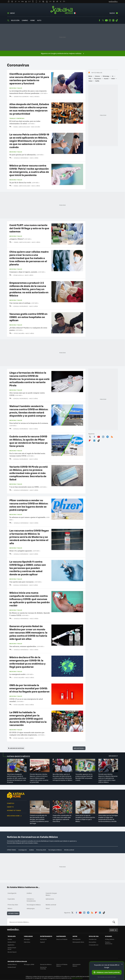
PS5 (90, 78)
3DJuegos (27, 939)
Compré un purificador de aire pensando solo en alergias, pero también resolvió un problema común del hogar (39, 819)
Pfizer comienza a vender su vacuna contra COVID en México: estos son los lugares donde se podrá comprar (29, 505)
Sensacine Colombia (43, 968)
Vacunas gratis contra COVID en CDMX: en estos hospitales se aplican (28, 317)
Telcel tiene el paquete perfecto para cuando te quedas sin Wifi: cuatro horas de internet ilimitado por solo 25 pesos (17, 778)
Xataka (10, 939)
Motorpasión (77, 939)
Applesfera (11, 945)
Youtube (106, 20)
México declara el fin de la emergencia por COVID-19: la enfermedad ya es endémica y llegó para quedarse (27, 662)
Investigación (23, 850)
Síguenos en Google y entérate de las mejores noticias (61, 53)
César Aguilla (18, 275)
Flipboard (90, 440)
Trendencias (93, 939)
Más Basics (113, 756)
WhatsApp (106, 76)
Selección (15, 20)
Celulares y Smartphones (31, 900)
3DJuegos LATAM (29, 964)
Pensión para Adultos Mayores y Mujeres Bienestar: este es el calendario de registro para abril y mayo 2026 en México (108, 778)
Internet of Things (14, 810)
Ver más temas (13, 913)
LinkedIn (94, 440)
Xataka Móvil (12, 942)
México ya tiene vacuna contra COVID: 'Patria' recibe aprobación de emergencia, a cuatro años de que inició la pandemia (29, 170)
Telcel (48, 908)
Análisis (32, 850)
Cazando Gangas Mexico (51, 894)
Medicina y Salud (16, 88)
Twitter (103, 20)
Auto (39, 20)
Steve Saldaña (19, 333)
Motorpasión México (77, 965)
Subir (112, 930)
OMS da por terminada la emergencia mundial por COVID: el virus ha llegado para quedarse (29, 688)
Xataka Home (17, 795)
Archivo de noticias (17, 748)
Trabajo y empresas (17, 118)
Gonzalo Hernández (21, 158)
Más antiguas (79, 748)
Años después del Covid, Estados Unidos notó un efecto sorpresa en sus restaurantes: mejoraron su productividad (29, 109)
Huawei (106, 78)
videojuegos (31, 908)
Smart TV (10, 807)
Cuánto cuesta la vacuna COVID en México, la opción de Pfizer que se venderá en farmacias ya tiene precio (28, 441)
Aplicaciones (50, 899)
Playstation (98, 78)
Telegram (107, 436)
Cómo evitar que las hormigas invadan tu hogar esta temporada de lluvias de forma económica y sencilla (108, 818)
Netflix (97, 81)
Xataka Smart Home (12, 948)
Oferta (90, 76)
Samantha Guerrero (21, 96)
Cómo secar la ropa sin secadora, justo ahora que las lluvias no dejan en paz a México (85, 818)
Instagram (110, 20)
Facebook (99, 20)
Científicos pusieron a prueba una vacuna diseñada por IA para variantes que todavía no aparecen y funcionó (29, 78)
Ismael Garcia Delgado (22, 127)
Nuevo (112, 13)
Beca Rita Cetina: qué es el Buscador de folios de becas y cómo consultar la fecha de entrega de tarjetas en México (62, 777)
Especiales (11, 899)
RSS (112, 436)
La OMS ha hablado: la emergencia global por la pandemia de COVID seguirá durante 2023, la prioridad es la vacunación (28, 718)
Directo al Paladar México (62, 965)
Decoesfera (92, 942)
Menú (12, 13)
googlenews (113, 20)
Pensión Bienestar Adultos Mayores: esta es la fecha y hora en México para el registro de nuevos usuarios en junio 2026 (39, 778)
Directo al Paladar (62, 939)
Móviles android (69, 850)
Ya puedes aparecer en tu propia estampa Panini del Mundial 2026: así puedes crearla (84, 777)
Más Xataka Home (13, 816)
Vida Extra (27, 942)
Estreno (97, 76)
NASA (113, 78)
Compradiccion (94, 945)
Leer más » (44, 93)
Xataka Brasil (12, 967)
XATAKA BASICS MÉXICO (18, 756)
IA (113, 76)
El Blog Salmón (110, 939)
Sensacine (43, 939)
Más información (77, 978)
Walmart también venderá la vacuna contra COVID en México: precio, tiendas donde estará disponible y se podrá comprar (29, 411)
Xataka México (63, 10)
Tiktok (117, 20)
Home (33, 20)
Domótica (11, 803)
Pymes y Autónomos (109, 943)
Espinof (42, 942)
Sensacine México (46, 964)
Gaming (25, 20)
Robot (91, 81)
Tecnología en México (55, 850)
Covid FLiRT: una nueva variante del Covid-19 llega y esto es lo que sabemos (29, 228)
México (10, 908)
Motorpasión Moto (78, 942)
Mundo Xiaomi (12, 952)
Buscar (114, 922)
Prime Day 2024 (41, 850)
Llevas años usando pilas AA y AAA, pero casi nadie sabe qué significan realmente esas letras (62, 818)
